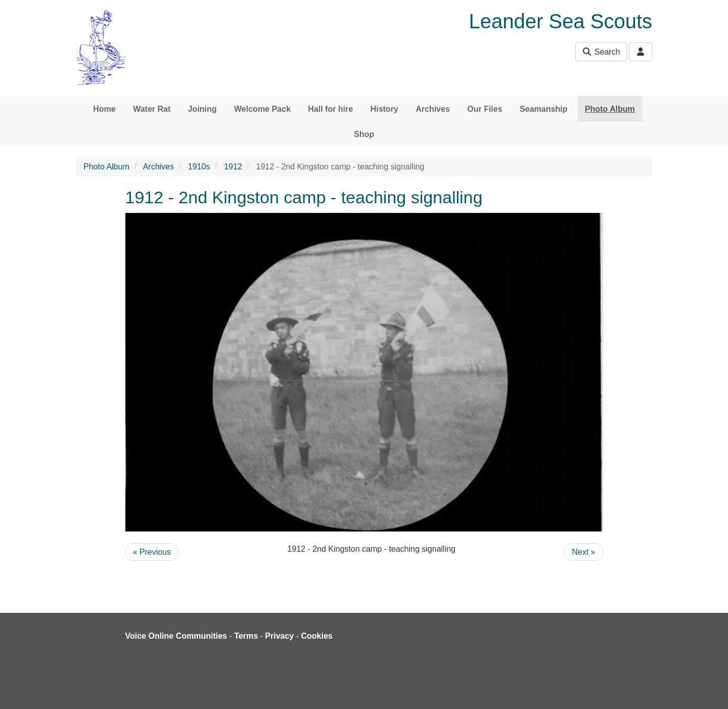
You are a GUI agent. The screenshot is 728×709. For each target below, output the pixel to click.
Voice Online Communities (176, 636)
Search (601, 52)
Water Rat (152, 109)
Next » (583, 552)
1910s (199, 167)
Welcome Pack (262, 109)
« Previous (152, 552)
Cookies (317, 636)
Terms (246, 636)
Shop (364, 134)
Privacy (279, 636)
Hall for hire (330, 109)
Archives (433, 109)
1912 (233, 167)
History (384, 109)
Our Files (485, 109)
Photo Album (610, 109)
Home (104, 109)
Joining (202, 109)
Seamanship (543, 109)
